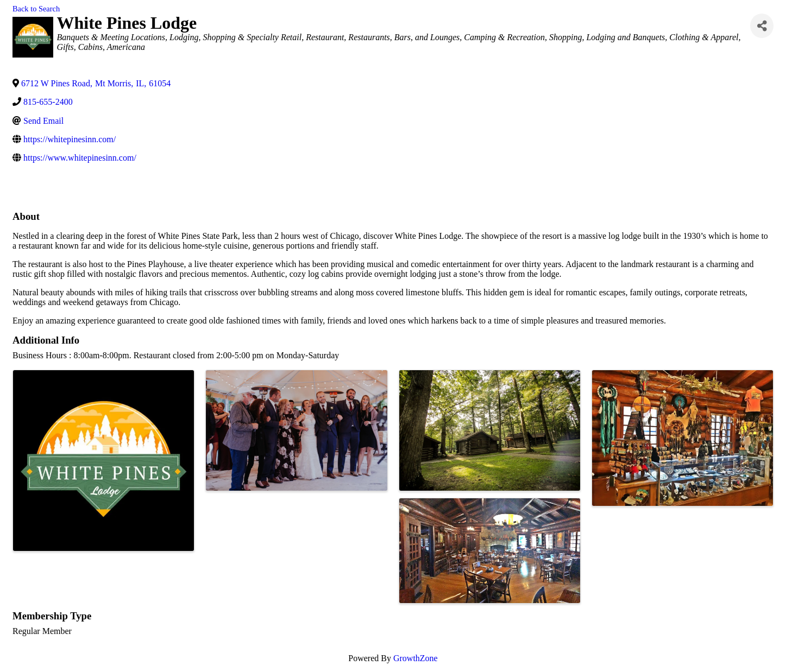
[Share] (762, 26)
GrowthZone (416, 658)
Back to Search (36, 9)
